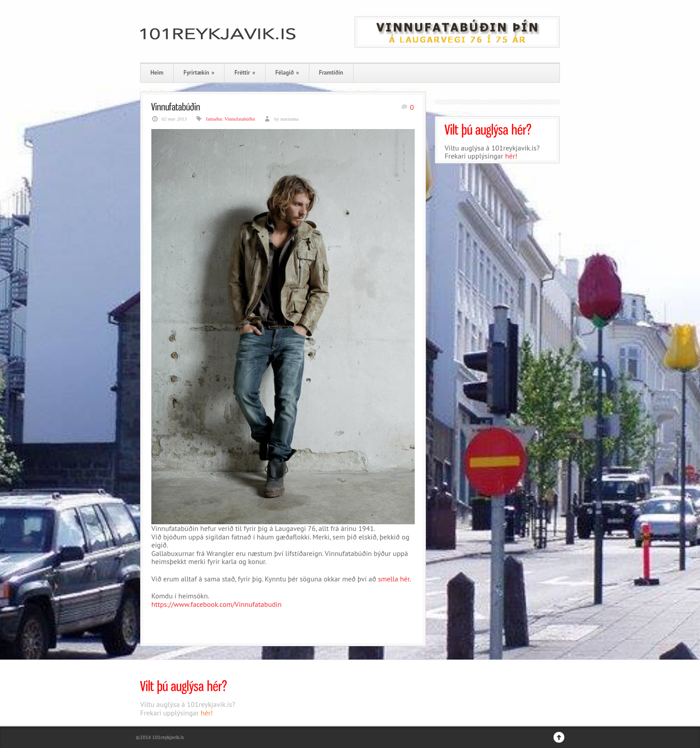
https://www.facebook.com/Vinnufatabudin (217, 604)
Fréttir (245, 73)
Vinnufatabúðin (240, 119)
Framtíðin (331, 73)
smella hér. (395, 579)
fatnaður (214, 119)
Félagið (287, 73)
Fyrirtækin (199, 73)
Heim (157, 73)
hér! (511, 156)
